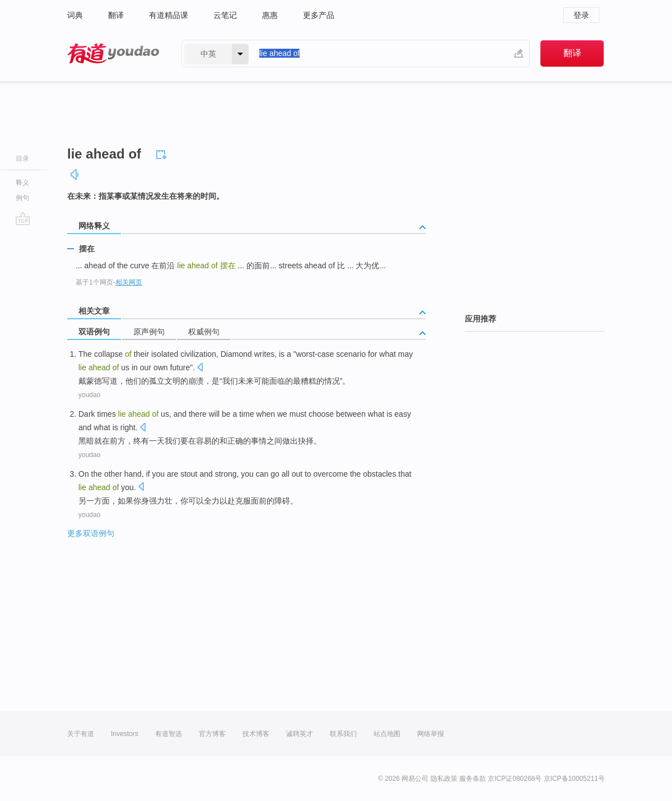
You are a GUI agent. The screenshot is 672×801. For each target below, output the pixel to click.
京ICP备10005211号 (574, 779)
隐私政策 (444, 779)
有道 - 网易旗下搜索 (113, 53)
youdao (89, 395)
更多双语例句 (91, 533)
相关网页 (129, 282)
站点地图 (387, 734)
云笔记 (225, 15)
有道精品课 (169, 15)
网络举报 (431, 734)
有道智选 (169, 734)
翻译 (116, 15)
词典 (75, 15)
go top (23, 218)
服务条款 (473, 779)
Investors (125, 734)
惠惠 (270, 15)
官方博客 (212, 734)
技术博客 (256, 734)
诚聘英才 (300, 734)
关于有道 (81, 734)
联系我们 (343, 734)
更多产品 (319, 15)
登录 (581, 15)
